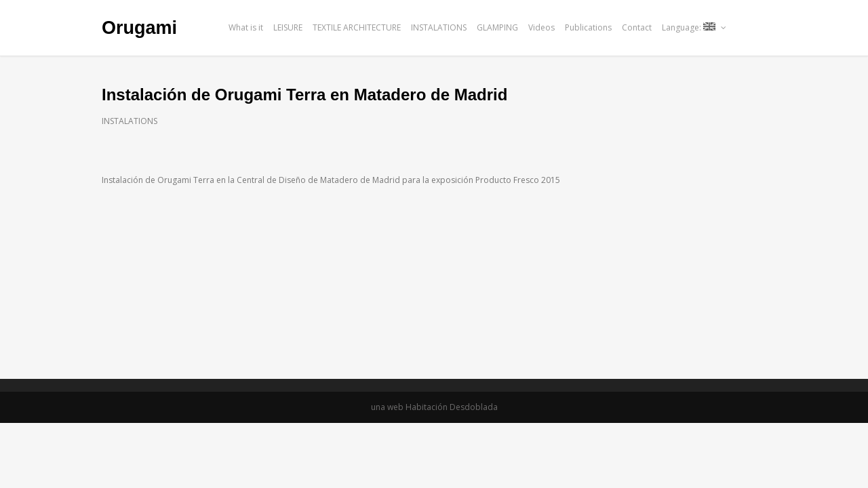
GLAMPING (497, 27)
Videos (541, 27)
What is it (246, 27)
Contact (637, 27)
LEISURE (288, 27)
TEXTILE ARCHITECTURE (357, 27)
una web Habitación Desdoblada (434, 407)
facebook (742, 27)
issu (761, 27)
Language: (694, 27)
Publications (588, 27)
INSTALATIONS (439, 27)
